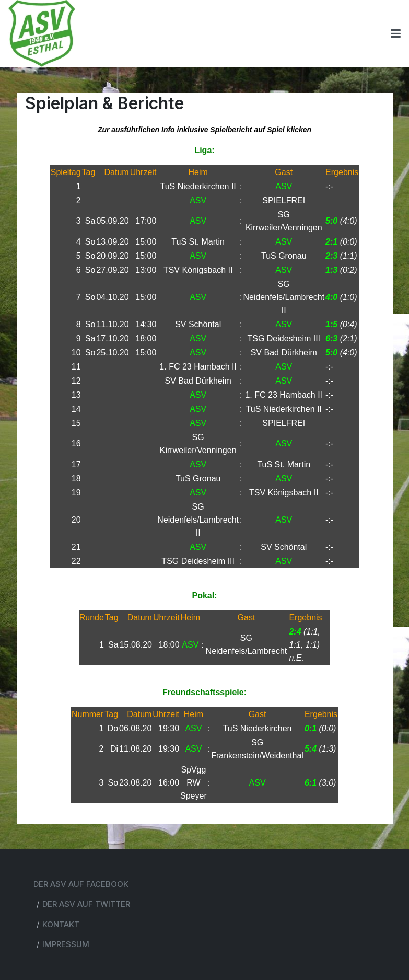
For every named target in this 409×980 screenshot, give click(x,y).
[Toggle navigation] (396, 33)
